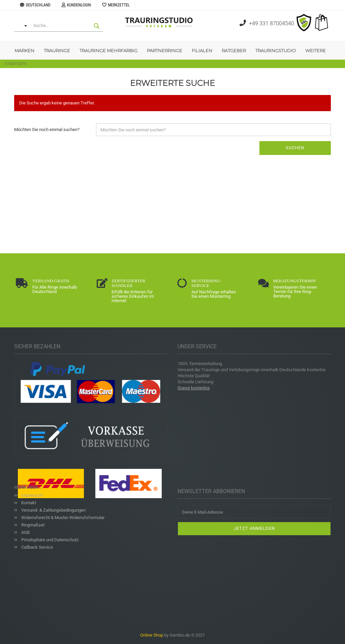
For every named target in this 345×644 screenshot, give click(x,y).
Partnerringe (165, 51)
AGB (25, 532)
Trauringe (57, 51)
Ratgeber (234, 51)
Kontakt (28, 503)
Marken (24, 51)
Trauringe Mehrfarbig (108, 51)
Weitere (316, 51)
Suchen (295, 148)
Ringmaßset (32, 525)
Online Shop (152, 635)
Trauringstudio (276, 51)
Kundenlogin (76, 5)
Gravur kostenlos (194, 388)
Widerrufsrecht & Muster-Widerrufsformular (62, 518)
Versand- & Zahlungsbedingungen (53, 510)
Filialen (202, 51)
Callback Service (37, 547)
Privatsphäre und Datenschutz (49, 540)
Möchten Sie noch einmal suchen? (47, 130)
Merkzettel (116, 5)
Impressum (32, 495)
